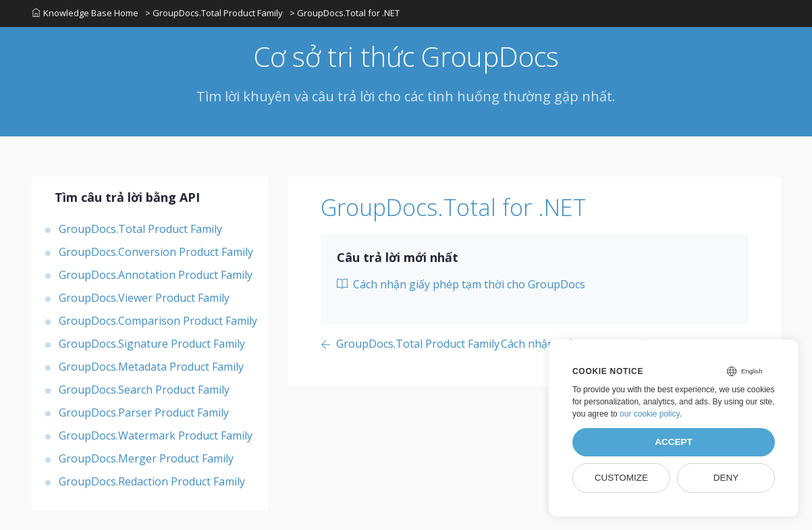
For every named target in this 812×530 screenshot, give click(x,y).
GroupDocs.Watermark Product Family (156, 435)
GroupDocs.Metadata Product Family (151, 367)
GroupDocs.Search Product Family (144, 390)
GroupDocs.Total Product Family (140, 229)
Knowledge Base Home (85, 13)
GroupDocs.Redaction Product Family (152, 481)
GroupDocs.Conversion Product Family (156, 252)
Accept (674, 442)
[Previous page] (410, 345)
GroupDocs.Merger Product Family (146, 458)
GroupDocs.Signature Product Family (152, 344)
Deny (726, 478)
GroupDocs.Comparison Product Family (158, 321)
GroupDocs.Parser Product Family (144, 413)
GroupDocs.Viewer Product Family (144, 298)
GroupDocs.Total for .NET (453, 207)
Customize (621, 478)
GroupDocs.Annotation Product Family (156, 275)
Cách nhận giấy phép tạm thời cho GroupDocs (461, 284)
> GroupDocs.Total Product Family (214, 13)
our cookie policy (650, 414)
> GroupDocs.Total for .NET (345, 13)
